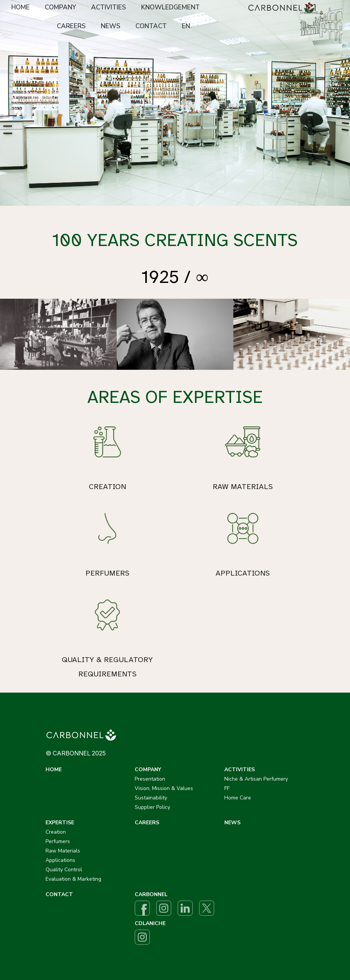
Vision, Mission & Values (164, 788)
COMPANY (60, 7)
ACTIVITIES (109, 7)
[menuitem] (21, 8)
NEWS (111, 26)
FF (227, 788)
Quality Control (64, 870)
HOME (21, 7)
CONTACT (151, 26)
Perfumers (58, 841)
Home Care (238, 798)
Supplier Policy (152, 807)
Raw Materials (63, 851)
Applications (60, 860)
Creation (56, 832)
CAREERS (71, 26)
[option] (175, 103)
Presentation (150, 779)
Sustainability (151, 798)
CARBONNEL (151, 894)
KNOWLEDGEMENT (170, 7)
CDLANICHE (150, 923)
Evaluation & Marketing (73, 879)
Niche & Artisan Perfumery (256, 779)
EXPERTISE (60, 823)
